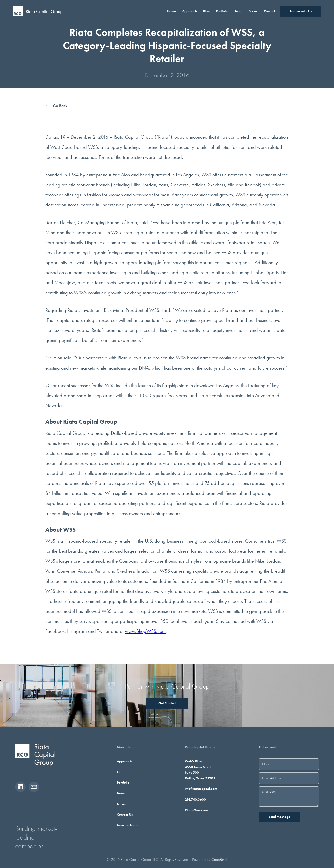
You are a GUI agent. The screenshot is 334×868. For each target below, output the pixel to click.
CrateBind (219, 860)
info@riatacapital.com (201, 789)
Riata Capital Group (200, 747)
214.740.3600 (195, 799)
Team (121, 793)
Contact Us (125, 814)
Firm (120, 772)
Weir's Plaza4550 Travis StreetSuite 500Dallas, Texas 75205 (200, 770)
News (121, 804)
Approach (124, 761)
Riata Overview (196, 810)
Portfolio (123, 782)
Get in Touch (268, 747)
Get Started (167, 703)
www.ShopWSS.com (145, 631)
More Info (124, 747)
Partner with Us (301, 11)
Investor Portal (128, 825)
